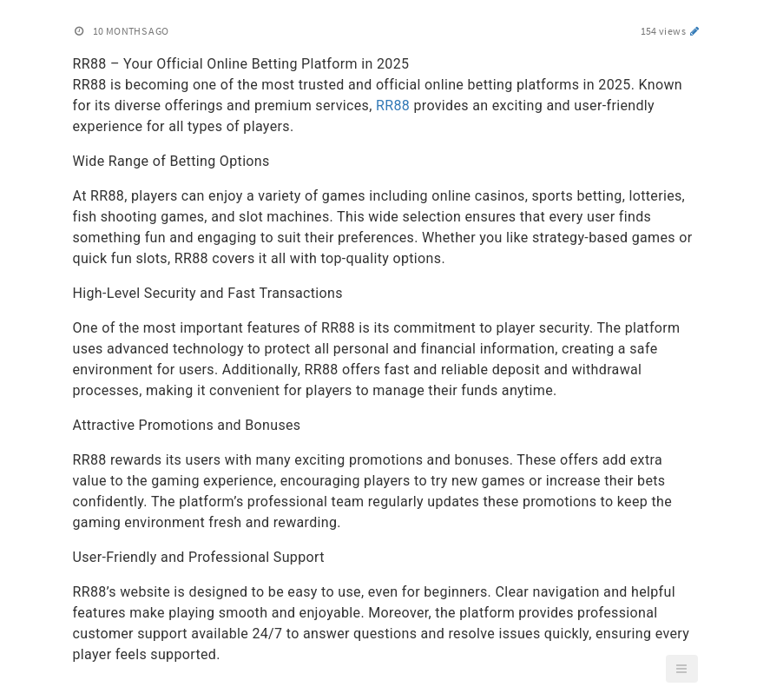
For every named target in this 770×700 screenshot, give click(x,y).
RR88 (393, 106)
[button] (681, 669)
